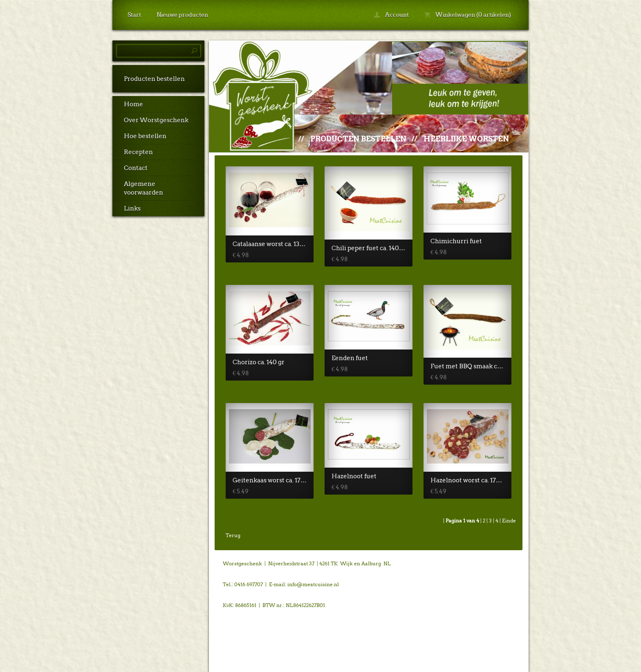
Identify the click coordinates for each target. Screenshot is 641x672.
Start (134, 15)
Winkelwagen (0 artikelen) (468, 15)
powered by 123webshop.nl (477, 563)
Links (132, 208)
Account (391, 15)
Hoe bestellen (145, 136)
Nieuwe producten (182, 15)
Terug (233, 535)
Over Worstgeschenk (156, 120)
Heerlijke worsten (466, 139)
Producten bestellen (154, 79)
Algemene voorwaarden (143, 188)
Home (133, 104)
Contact (136, 168)
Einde (509, 521)
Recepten (138, 152)
